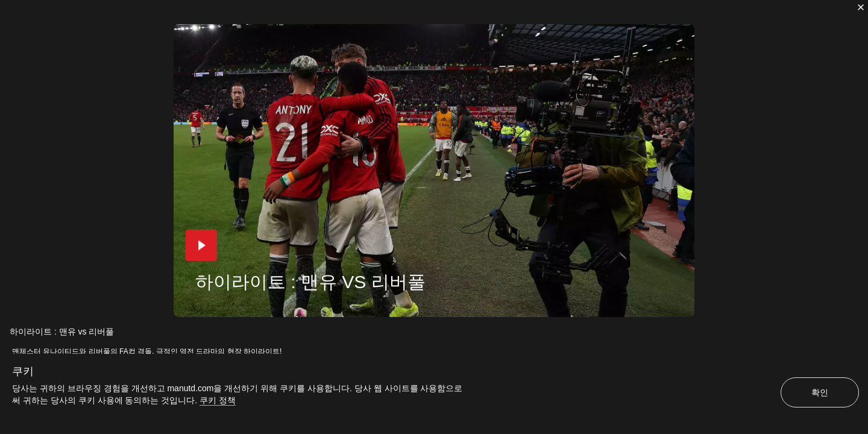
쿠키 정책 (218, 400)
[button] (201, 245)
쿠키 (23, 371)
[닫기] (861, 7)
